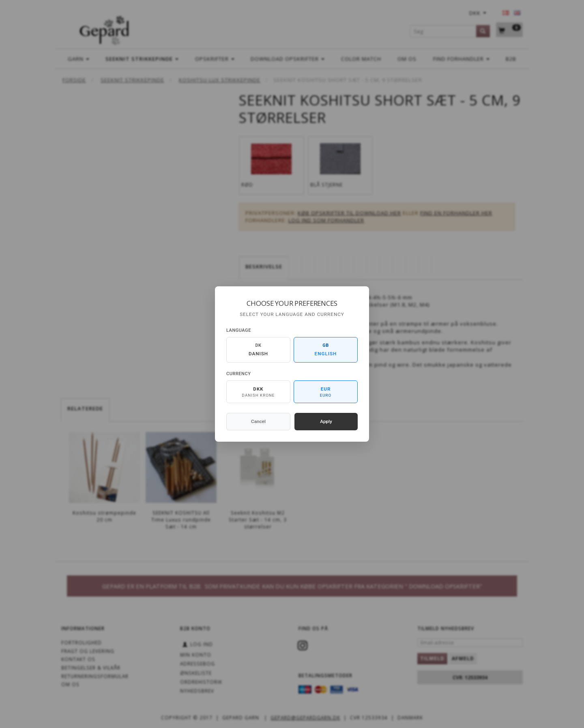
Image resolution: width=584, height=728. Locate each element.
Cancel (258, 421)
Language (239, 330)
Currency (238, 374)
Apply (326, 421)
